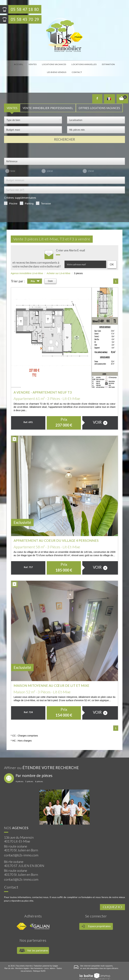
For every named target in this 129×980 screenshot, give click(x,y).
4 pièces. (20, 776)
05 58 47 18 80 (25, 9)
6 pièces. (39, 776)
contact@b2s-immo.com (21, 850)
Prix (35, 276)
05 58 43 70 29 (25, 19)
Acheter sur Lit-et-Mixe (59, 268)
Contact (64, 69)
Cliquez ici (112, 902)
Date (50, 276)
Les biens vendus (108, 64)
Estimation (91, 64)
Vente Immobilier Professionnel (48, 103)
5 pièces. (29, 776)
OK (112, 259)
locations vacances (44, 64)
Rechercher (65, 134)
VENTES (12, 103)
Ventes (26, 64)
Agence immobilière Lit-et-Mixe (27, 268)
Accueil (16, 64)
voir (100, 417)
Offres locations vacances (99, 103)
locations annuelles (70, 64)
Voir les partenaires (38, 945)
